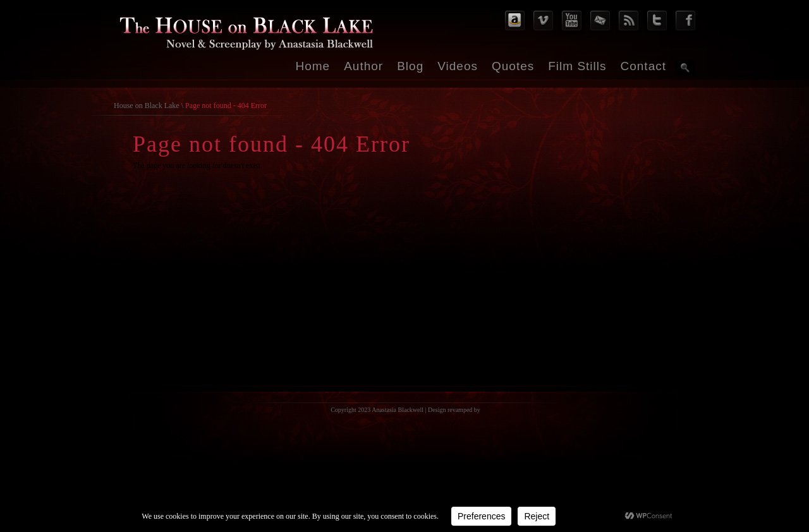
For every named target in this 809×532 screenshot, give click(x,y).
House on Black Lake (147, 106)
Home (313, 66)
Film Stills (577, 66)
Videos (458, 66)
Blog (410, 66)
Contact (643, 66)
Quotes (513, 66)
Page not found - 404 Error (226, 106)
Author (363, 66)
